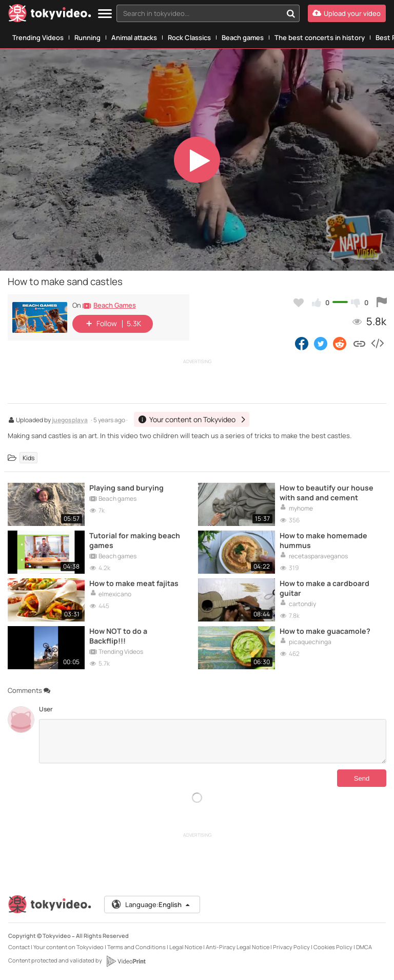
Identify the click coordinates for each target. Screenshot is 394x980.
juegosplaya (70, 421)
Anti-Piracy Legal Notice (238, 947)
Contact (19, 947)
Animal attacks (134, 37)
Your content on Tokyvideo (68, 947)
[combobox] (208, 13)
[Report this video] (382, 303)
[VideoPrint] (126, 961)
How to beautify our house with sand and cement (327, 493)
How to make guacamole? (325, 631)
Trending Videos (38, 37)
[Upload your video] (347, 13)
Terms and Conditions (136, 947)
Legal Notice (186, 947)
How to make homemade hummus (323, 540)
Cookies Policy (333, 947)
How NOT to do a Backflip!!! (118, 636)
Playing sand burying (126, 488)
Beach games (243, 37)
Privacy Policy (291, 947)
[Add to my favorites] (299, 303)
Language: (151, 904)
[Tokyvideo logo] (50, 15)
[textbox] (199, 13)
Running (87, 37)
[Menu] (105, 14)
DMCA (364, 947)
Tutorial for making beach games (135, 540)
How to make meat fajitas (134, 583)
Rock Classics (189, 37)
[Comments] (213, 741)
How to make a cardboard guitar (324, 588)
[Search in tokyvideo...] (291, 13)
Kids (28, 458)
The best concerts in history (320, 37)
